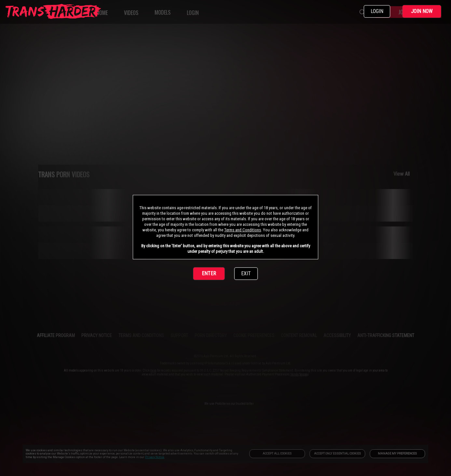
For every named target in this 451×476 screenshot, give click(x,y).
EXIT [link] (246, 273)
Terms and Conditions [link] (243, 230)
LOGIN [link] (377, 11)
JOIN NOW (422, 11)
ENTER (209, 273)
